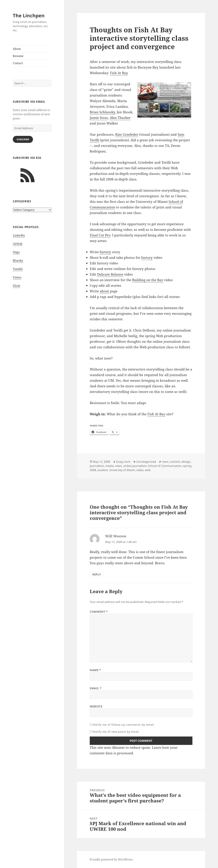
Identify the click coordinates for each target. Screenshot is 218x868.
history (105, 252)
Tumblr (18, 269)
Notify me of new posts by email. (116, 732)
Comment (99, 612)
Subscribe (23, 139)
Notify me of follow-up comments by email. (124, 725)
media (109, 466)
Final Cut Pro (100, 235)
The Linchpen (29, 15)
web (148, 470)
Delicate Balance (110, 274)
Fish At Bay (119, 73)
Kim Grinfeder (127, 134)
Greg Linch (123, 462)
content (175, 462)
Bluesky (18, 261)
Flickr (17, 286)
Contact (18, 63)
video (140, 470)
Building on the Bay (148, 280)
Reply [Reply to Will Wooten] (97, 574)
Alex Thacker (120, 118)
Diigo (16, 252)
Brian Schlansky (102, 112)
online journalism (135, 466)
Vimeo (17, 277)
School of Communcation (165, 466)
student (103, 470)
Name (95, 670)
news (118, 466)
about (104, 291)
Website (96, 706)
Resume (18, 56)
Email (96, 688)
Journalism (97, 466)
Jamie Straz (99, 118)
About (17, 49)
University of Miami (122, 470)
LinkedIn (19, 235)
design (186, 462)
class (165, 462)
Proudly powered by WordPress (111, 859)
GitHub (18, 244)
